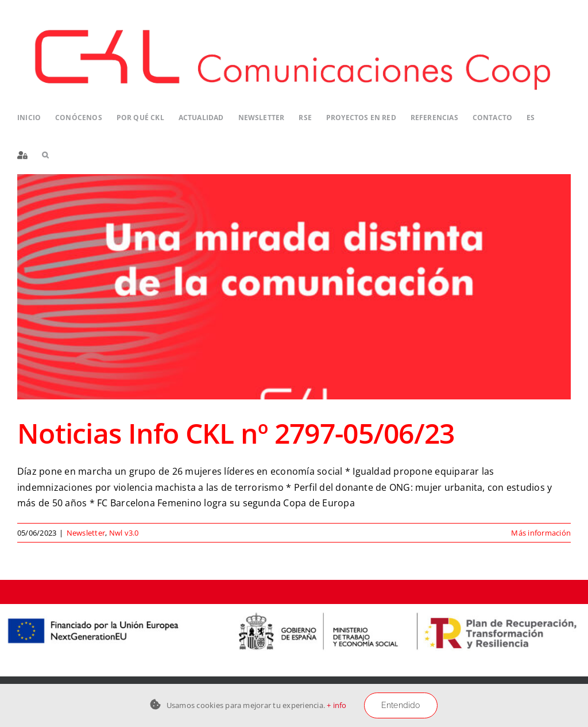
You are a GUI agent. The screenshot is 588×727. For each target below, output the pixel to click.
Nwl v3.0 (124, 533)
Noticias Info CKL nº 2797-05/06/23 (236, 433)
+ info (336, 705)
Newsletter (86, 533)
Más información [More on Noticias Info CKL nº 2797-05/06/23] (541, 533)
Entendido (401, 705)
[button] (45, 155)
